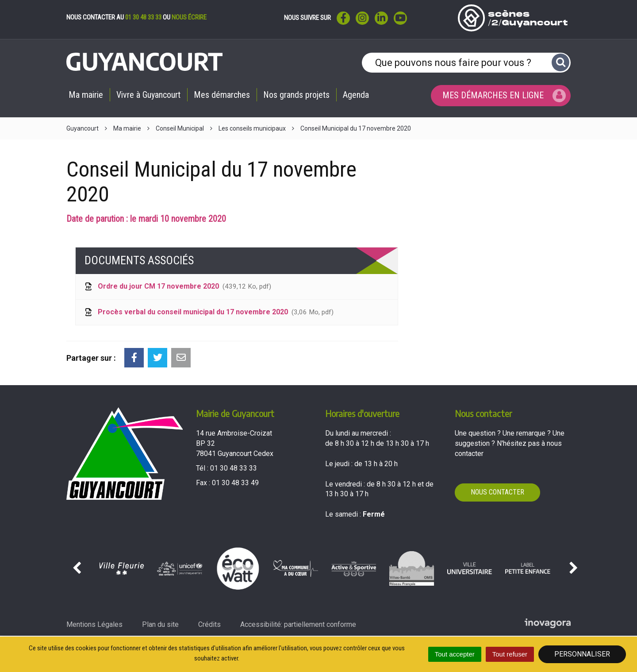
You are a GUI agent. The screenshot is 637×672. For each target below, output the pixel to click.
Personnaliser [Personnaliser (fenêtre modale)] (582, 654)
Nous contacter (497, 492)
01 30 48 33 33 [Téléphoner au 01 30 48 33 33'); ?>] (234, 468)
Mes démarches (222, 95)
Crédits (209, 624)
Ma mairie (86, 95)
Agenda (356, 95)
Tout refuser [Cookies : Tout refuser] (510, 654)
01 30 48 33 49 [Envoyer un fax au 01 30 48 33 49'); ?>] (235, 483)
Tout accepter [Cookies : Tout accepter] (455, 654)
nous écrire (189, 17)
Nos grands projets (296, 95)
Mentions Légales (94, 624)
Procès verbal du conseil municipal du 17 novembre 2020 (208, 312)
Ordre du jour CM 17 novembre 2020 (177, 286)
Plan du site (160, 624)
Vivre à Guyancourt (148, 95)
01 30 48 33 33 (143, 17)
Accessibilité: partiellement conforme (298, 624)
